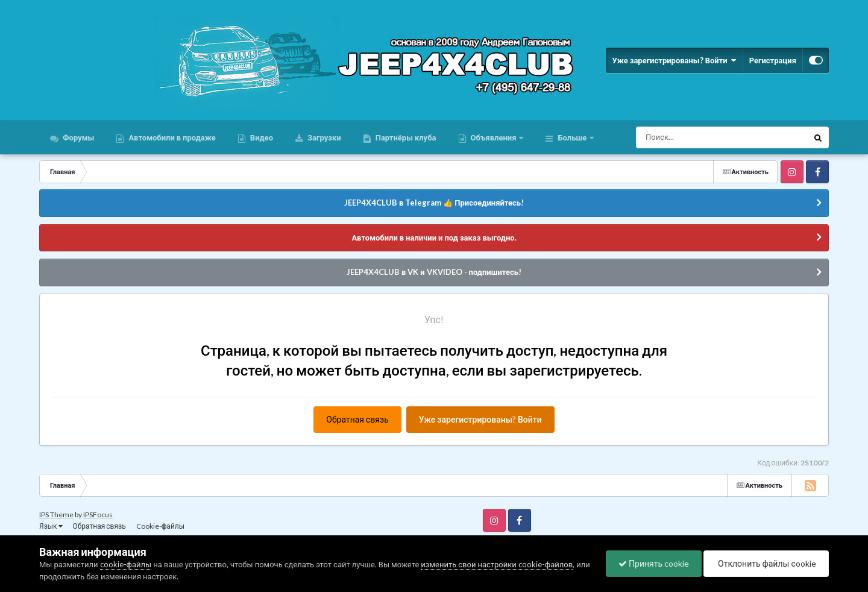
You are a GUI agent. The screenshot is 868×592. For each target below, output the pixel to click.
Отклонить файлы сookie (766, 563)
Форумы (77, 137)
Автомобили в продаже (171, 137)
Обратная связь (357, 419)
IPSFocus (98, 515)
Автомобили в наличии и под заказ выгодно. (434, 238)
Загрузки (323, 137)
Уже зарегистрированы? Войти (674, 60)
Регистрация (773, 60)
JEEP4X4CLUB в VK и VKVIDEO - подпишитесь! (434, 272)
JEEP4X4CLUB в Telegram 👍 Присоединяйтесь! (434, 203)
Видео (261, 137)
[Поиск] (700, 137)
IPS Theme (56, 515)
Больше (572, 137)
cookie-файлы (126, 564)
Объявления (494, 137)
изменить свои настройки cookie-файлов (497, 564)
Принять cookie (654, 563)
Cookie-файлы (160, 526)
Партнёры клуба (405, 137)
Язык (51, 526)
